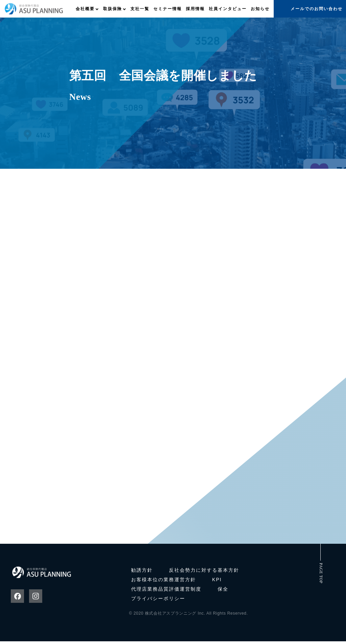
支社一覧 (140, 9)
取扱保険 (113, 9)
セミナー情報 (168, 9)
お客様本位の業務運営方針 (164, 582)
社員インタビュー (228, 9)
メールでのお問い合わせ (317, 9)
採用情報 (195, 9)
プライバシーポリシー (158, 601)
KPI (217, 582)
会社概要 (85, 9)
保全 (223, 592)
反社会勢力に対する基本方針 (204, 573)
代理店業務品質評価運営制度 (166, 592)
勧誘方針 (142, 573)
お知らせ (260, 9)
